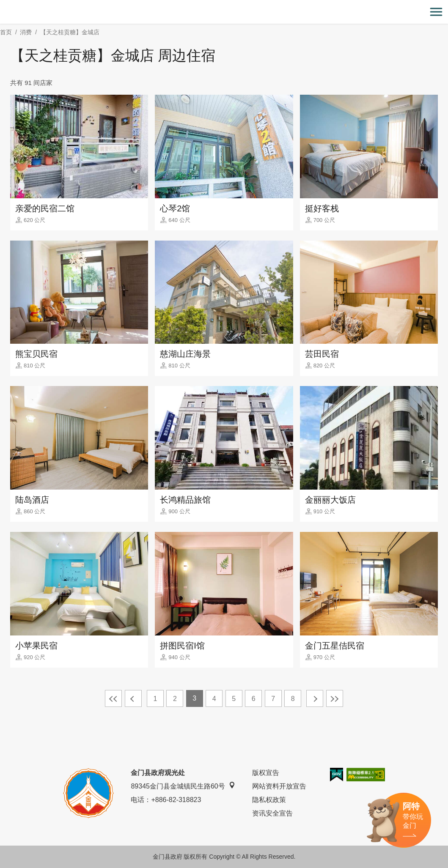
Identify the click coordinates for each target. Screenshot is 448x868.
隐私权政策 (269, 800)
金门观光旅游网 (224, 12)
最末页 (335, 698)
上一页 (133, 698)
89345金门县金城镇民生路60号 (183, 786)
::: (3, 5)
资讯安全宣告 (272, 813)
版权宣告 (266, 773)
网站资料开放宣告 (279, 786)
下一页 (315, 698)
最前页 (113, 698)
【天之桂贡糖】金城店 (70, 32)
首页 (6, 32)
